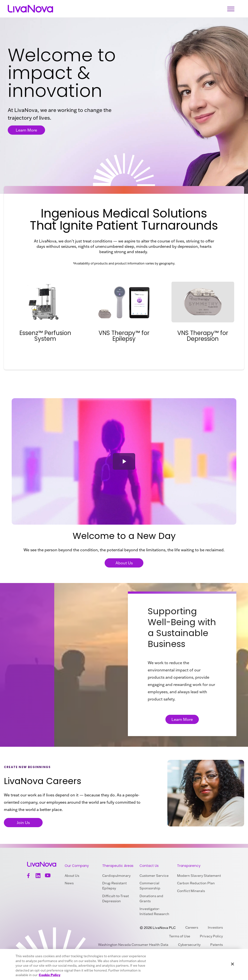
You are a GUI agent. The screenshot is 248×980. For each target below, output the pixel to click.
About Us (124, 563)
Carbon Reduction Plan (196, 883)
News (69, 883)
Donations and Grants (151, 898)
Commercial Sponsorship (150, 886)
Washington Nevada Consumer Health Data (133, 945)
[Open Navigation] (231, 9)
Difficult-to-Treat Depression (116, 898)
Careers (192, 927)
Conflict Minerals (191, 891)
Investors (215, 927)
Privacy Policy (211, 936)
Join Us (23, 823)
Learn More (26, 130)
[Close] (232, 964)
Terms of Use (180, 936)
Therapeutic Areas (118, 866)
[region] (124, 964)
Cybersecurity (189, 945)
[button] (124, 461)
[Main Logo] (30, 9)
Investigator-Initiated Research (154, 911)
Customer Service (154, 876)
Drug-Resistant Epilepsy (114, 886)
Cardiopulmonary (116, 876)
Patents (217, 945)
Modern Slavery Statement (199, 876)
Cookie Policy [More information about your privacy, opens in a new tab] (50, 975)
